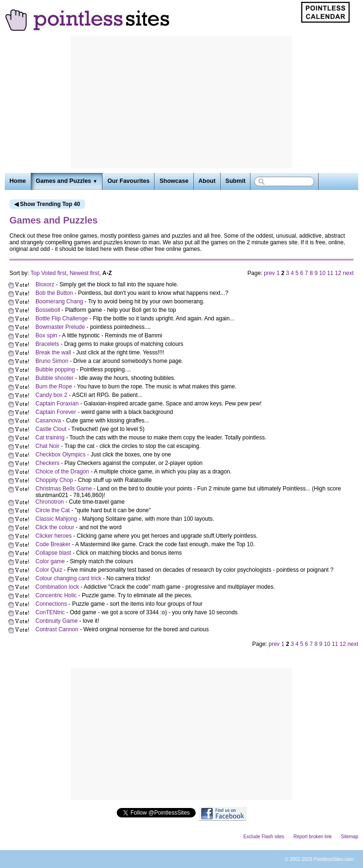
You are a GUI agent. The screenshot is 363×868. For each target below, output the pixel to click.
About (207, 181)
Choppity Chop (54, 480)
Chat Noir (48, 446)
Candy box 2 (51, 395)
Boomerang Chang (59, 301)
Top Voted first (48, 273)
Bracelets (47, 344)
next (348, 273)
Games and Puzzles (67, 181)
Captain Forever (56, 412)
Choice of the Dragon (62, 472)
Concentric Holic (56, 595)
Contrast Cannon (57, 629)
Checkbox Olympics (60, 455)
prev (269, 273)
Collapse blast (53, 553)
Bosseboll (48, 310)
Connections (51, 604)
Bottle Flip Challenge (62, 318)
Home (18, 181)
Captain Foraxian (57, 404)
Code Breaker (53, 544)
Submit (235, 181)
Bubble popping (55, 370)
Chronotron (50, 502)
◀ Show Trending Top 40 (47, 204)
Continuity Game (56, 621)
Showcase (174, 181)
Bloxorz (45, 284)
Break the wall (53, 352)
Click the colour (55, 527)
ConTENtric (50, 612)
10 (322, 273)
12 (338, 273)
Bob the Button (54, 293)
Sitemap (350, 837)
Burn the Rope (54, 387)
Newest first (84, 273)
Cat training (50, 438)
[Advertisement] (181, 102)
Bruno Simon (52, 361)
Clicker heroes (54, 536)
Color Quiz (49, 570)
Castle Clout (51, 429)
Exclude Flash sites (264, 837)
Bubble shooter (55, 378)
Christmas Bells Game (64, 489)
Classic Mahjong (56, 519)
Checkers (48, 463)
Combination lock (57, 587)
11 (330, 273)
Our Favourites (128, 181)
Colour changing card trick (68, 578)
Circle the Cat (53, 510)
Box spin (46, 335)
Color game (50, 561)
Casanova (48, 421)
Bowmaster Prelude (60, 327)
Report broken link (313, 837)
